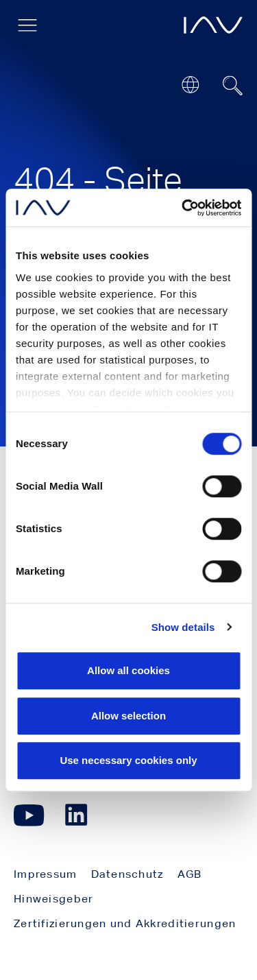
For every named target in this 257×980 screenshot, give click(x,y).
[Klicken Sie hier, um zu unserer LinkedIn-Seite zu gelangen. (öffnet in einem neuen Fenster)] (78, 815)
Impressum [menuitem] (46, 874)
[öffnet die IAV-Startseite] (213, 25)
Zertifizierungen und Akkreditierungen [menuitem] (125, 923)
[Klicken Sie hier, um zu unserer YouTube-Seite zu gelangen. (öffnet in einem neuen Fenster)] (29, 815)
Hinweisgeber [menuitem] (53, 899)
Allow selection (128, 716)
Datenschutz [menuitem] (127, 874)
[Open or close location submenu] (190, 85)
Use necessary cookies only (128, 760)
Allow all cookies (128, 670)
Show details (183, 627)
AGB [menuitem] (190, 874)
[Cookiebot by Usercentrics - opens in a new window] (183, 208)
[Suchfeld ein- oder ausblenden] (233, 86)
